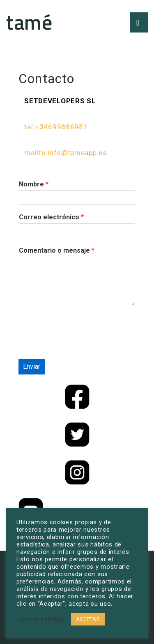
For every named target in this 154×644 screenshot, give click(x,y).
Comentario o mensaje (57, 250)
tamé (29, 22)
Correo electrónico (51, 217)
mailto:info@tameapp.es (65, 153)
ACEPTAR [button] (88, 619)
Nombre (34, 184)
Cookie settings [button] (42, 619)
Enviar (32, 366)
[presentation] (81, 345)
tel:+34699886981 (56, 127)
